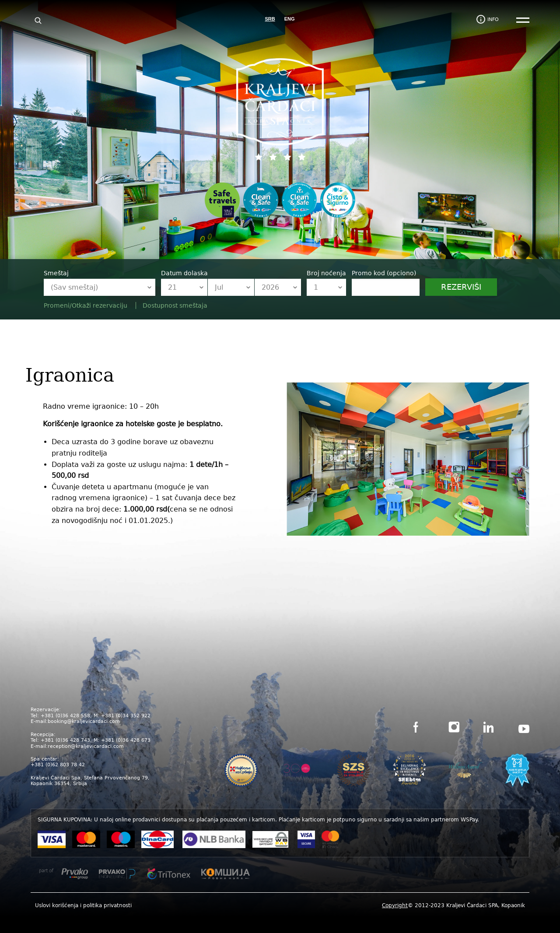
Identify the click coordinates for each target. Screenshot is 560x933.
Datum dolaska (184, 273)
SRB (270, 19)
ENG (290, 19)
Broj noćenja (326, 273)
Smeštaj (56, 273)
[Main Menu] (523, 21)
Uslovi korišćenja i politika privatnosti (83, 905)
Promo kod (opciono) (384, 273)
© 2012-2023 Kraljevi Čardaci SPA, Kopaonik (453, 905)
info (493, 19)
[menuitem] (83, 905)
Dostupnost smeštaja (175, 305)
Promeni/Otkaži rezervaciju (86, 305)
